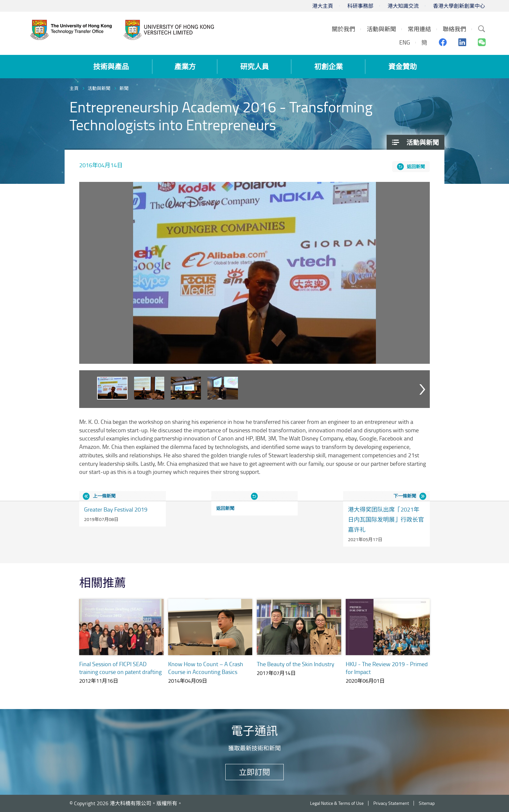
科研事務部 (360, 6)
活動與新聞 (99, 88)
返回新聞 (416, 166)
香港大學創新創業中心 (459, 6)
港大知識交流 (403, 6)
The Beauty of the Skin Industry (296, 664)
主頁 (74, 88)
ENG (405, 42)
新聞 (124, 88)
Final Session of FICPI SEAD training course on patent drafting (120, 668)
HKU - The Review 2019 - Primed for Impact (387, 668)
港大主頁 (323, 6)
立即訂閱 (255, 772)
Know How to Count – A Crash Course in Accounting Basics (206, 668)
